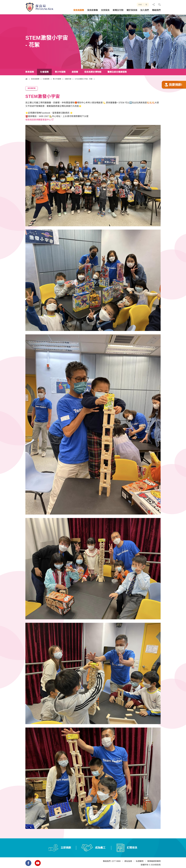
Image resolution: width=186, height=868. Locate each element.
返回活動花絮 (33, 99)
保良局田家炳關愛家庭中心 (38, 130)
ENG (140, 5)
